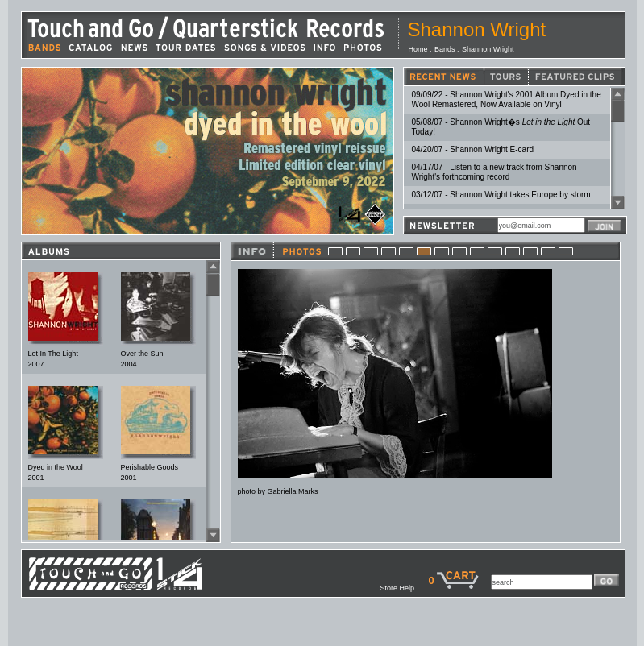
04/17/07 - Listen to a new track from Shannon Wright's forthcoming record (494, 172)
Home (418, 49)
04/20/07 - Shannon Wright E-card (473, 149)
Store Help (404, 588)
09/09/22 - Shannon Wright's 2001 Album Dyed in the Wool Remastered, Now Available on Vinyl (507, 99)
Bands (445, 49)
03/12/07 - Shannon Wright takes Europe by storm (501, 195)
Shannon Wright (488, 49)
